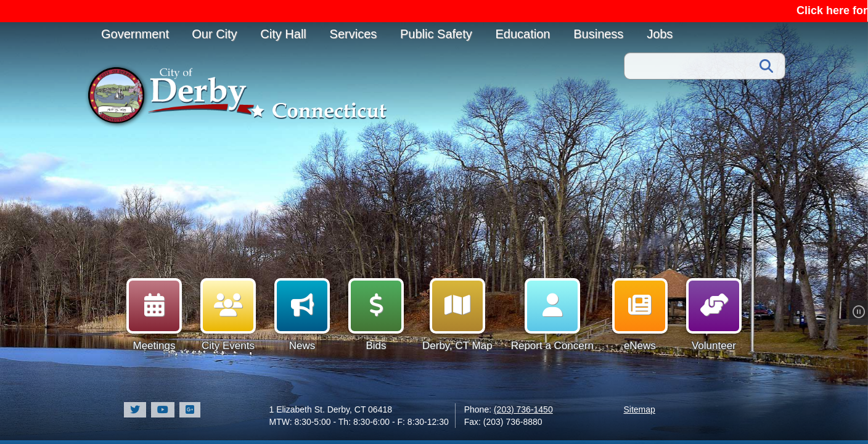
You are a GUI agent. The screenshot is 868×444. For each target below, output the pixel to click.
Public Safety (436, 34)
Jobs (660, 34)
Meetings (154, 315)
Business (598, 34)
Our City (214, 34)
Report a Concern (552, 315)
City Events (228, 315)
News (302, 315)
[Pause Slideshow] (863, 313)
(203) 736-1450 (523, 409)
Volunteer (714, 315)
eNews (640, 315)
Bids (376, 315)
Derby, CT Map (457, 315)
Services (354, 34)
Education (523, 34)
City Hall (283, 34)
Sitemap (640, 409)
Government (135, 34)
